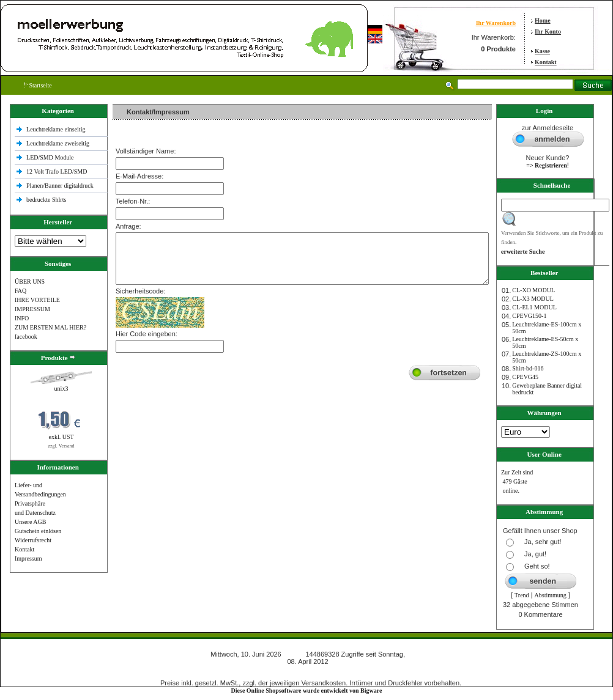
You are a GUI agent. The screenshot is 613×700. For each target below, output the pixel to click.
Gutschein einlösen (38, 531)
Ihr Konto (548, 31)
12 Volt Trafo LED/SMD (57, 171)
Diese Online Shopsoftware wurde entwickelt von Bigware (307, 691)
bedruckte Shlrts (46, 200)
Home (543, 20)
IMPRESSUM (32, 309)
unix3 (61, 389)
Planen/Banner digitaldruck (60, 186)
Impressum (28, 558)
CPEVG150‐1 (529, 316)
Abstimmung (551, 595)
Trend (522, 595)
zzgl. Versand (61, 446)
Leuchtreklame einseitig (57, 129)
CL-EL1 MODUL (534, 307)
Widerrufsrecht (33, 540)
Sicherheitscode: (140, 291)
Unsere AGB (30, 522)
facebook (26, 337)
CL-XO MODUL (533, 290)
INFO (22, 318)
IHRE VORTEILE (37, 300)
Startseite (38, 85)
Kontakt (546, 62)
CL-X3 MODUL (533, 299)
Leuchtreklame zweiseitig (59, 143)
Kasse (542, 51)
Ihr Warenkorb (496, 23)
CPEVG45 (525, 377)
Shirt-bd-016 (528, 368)
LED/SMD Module (50, 157)
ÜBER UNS (30, 282)
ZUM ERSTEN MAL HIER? (50, 327)
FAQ (20, 291)
